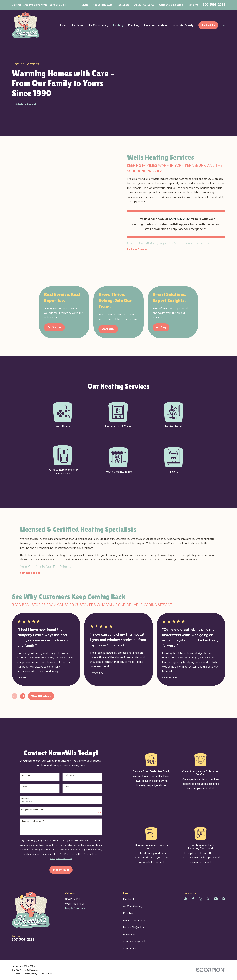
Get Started (59, 327)
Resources (123, 5)
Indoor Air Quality (134, 927)
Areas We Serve (144, 5)
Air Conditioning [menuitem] (98, 25)
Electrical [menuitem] (78, 25)
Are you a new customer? (39, 810)
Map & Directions (75, 908)
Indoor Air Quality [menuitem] (183, 25)
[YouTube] (216, 899)
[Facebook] (193, 899)
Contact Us (130, 948)
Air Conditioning (133, 906)
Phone (29, 787)
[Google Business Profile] (186, 899)
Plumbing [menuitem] (134, 25)
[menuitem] (16, 974)
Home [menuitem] (64, 25)
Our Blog (166, 327)
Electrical (128, 899)
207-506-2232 (214, 5)
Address (30, 798)
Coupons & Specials (171, 5)
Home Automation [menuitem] (156, 25)
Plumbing (129, 913)
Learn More (113, 329)
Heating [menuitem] (118, 25)
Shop (85, 5)
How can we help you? (37, 821)
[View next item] (23, 696)
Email (71, 787)
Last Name (74, 775)
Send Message (66, 870)
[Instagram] (201, 899)
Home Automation (134, 920)
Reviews (193, 5)
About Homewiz (102, 5)
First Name (31, 775)
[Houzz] (223, 899)
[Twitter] (208, 899)
